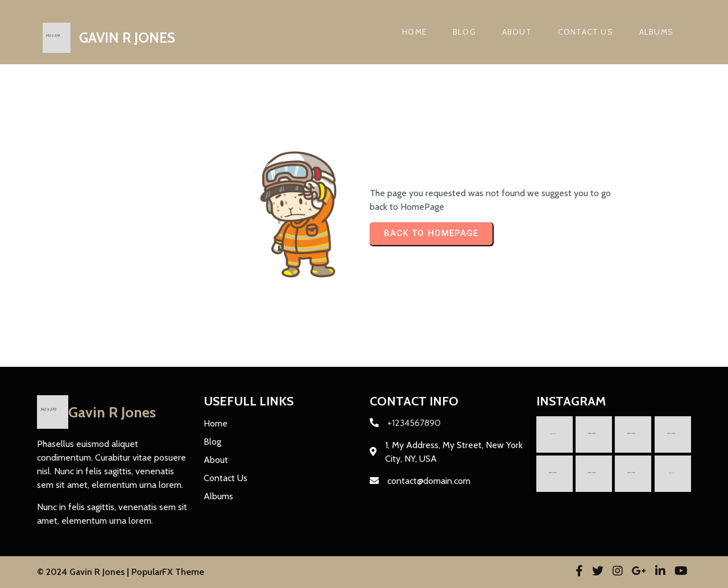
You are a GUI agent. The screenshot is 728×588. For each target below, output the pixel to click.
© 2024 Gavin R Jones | (84, 572)
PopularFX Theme (168, 572)
